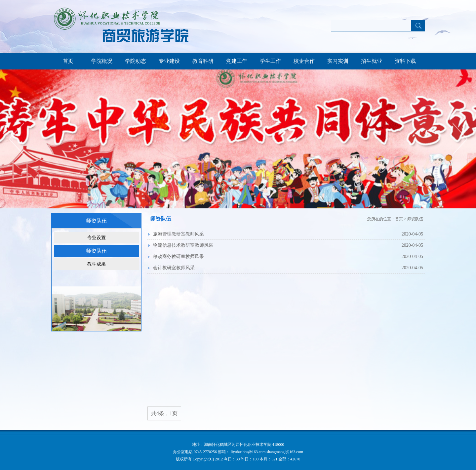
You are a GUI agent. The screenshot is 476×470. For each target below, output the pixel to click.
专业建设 (169, 61)
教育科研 (203, 61)
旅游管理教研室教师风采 (178, 234)
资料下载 (405, 61)
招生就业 (372, 61)
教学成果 (97, 264)
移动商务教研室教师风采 (178, 256)
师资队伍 (97, 251)
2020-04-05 (412, 234)
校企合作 (304, 61)
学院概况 (102, 61)
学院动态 (136, 61)
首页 (68, 61)
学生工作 (270, 61)
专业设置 (97, 238)
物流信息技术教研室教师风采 (183, 245)
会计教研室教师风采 (174, 268)
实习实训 (338, 61)
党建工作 (237, 61)
